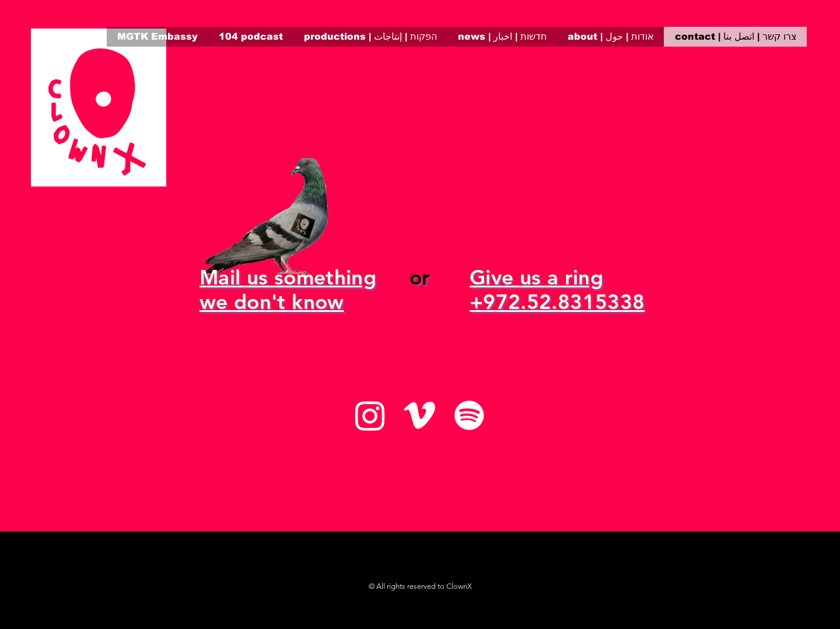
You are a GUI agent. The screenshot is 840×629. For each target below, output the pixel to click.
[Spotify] (469, 415)
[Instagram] (370, 415)
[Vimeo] (420, 415)
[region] (99, 108)
